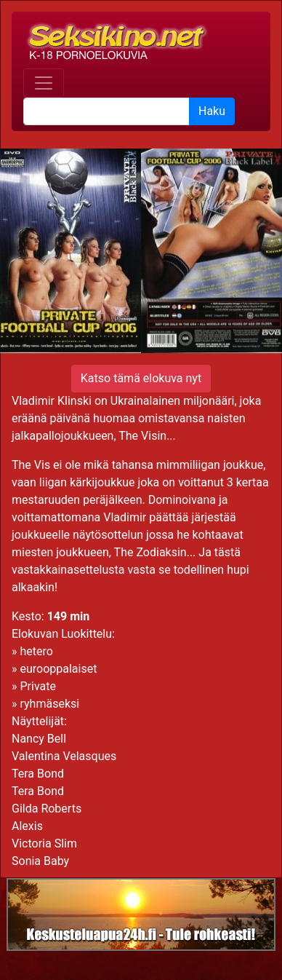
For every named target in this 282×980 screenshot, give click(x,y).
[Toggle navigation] (44, 83)
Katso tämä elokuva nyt (141, 378)
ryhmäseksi (49, 704)
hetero (36, 651)
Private (37, 686)
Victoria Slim (44, 843)
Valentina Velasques (64, 756)
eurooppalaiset (58, 669)
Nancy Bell (39, 739)
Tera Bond (38, 774)
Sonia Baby (40, 861)
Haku (212, 111)
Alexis (27, 826)
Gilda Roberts (47, 809)
